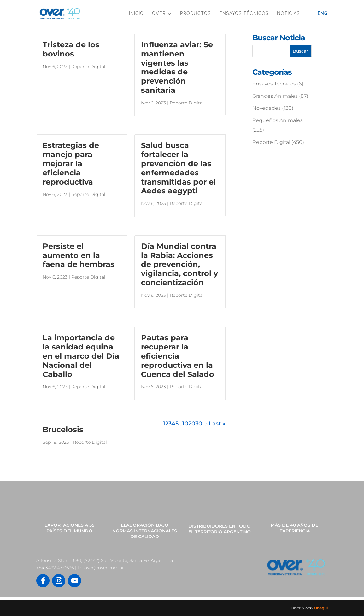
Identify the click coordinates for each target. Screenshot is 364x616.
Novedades (267, 108)
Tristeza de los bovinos (71, 49)
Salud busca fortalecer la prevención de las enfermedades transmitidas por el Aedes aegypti (178, 168)
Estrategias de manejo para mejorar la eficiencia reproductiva (71, 163)
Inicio (136, 13)
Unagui (321, 608)
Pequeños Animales (278, 120)
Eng (323, 13)
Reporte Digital (88, 67)
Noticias (288, 13)
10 (185, 424)
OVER (159, 13)
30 (199, 424)
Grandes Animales (275, 96)
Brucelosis (63, 429)
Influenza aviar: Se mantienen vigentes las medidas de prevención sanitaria (177, 67)
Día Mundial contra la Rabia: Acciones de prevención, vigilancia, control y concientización (179, 264)
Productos (196, 13)
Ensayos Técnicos (244, 13)
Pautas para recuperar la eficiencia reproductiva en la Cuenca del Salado (178, 356)
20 (192, 424)
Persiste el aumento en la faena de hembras (79, 255)
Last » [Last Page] (217, 424)
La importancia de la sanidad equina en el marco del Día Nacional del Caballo (81, 356)
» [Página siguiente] (207, 424)
